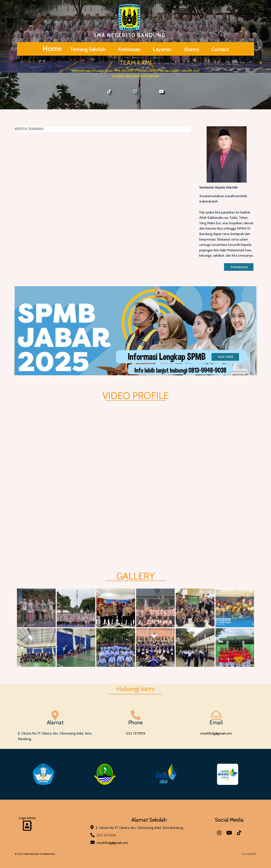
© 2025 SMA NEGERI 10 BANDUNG (35, 854)
